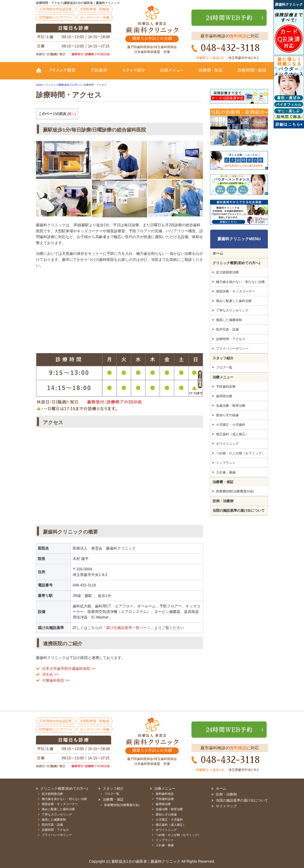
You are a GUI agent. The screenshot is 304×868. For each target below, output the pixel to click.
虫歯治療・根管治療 (231, 406)
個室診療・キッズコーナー (236, 291)
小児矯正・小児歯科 (231, 425)
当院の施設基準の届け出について (239, 510)
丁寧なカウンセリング (232, 310)
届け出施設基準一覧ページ (128, 628)
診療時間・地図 (249, 74)
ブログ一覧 (224, 367)
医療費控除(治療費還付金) (235, 491)
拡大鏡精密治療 (227, 272)
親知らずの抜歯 (227, 415)
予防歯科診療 (226, 387)
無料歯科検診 (165, 794)
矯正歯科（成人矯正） (232, 434)
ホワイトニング (227, 444)
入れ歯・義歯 (226, 472)
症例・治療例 (223, 501)
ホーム (218, 253)
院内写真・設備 (227, 329)
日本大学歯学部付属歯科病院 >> (69, 669)
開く (71, 114)
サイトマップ (226, 806)
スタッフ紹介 (133, 74)
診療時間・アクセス (231, 339)
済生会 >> (50, 674)
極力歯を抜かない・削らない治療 (240, 282)
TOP (41, 74)
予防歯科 (100, 74)
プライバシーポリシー (232, 348)
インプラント (226, 463)
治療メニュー (172, 74)
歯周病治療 (224, 396)
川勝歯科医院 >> (56, 680)
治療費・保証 (211, 74)
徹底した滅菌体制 (229, 320)
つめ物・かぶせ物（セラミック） (240, 453)
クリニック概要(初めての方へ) (65, 74)
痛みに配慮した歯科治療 (234, 301)
